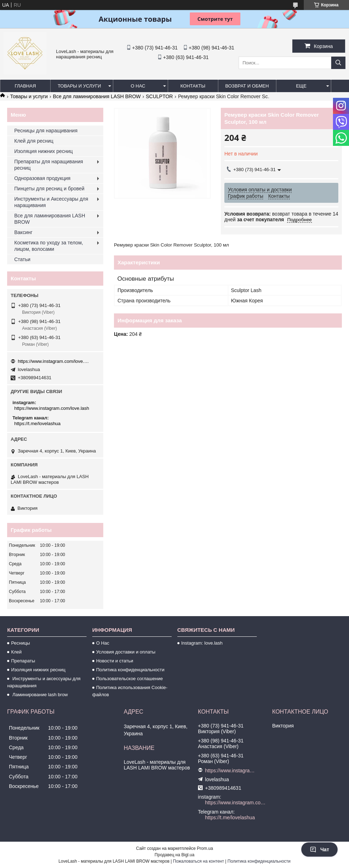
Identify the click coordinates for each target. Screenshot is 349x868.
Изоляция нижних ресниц (43, 151)
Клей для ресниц (34, 141)
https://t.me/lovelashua (37, 424)
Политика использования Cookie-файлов (130, 691)
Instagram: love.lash (202, 643)
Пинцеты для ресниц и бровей (49, 189)
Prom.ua (205, 848)
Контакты (193, 86)
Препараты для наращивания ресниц (49, 165)
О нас (138, 86)
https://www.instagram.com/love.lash (53, 361)
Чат (319, 850)
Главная (25, 86)
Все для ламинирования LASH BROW (97, 96)
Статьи (22, 259)
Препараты (23, 661)
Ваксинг (23, 232)
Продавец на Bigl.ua (174, 855)
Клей (16, 652)
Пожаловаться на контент (199, 861)
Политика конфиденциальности (130, 670)
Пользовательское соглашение (129, 679)
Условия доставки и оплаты (126, 652)
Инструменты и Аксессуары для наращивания (51, 202)
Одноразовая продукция (42, 178)
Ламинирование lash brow (39, 695)
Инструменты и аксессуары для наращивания (44, 682)
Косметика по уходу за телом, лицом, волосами (49, 246)
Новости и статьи (115, 661)
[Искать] (338, 63)
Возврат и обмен (247, 86)
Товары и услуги (79, 86)
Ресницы (20, 643)
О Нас (103, 643)
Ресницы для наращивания (46, 131)
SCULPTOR (159, 96)
